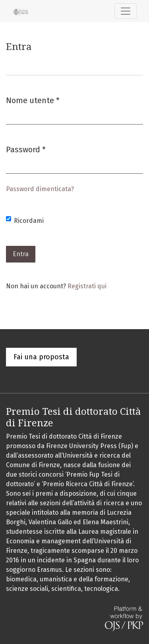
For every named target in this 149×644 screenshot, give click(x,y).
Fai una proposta (41, 357)
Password (26, 149)
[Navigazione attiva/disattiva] (126, 11)
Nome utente (33, 100)
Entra (21, 254)
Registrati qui (87, 286)
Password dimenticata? (40, 189)
